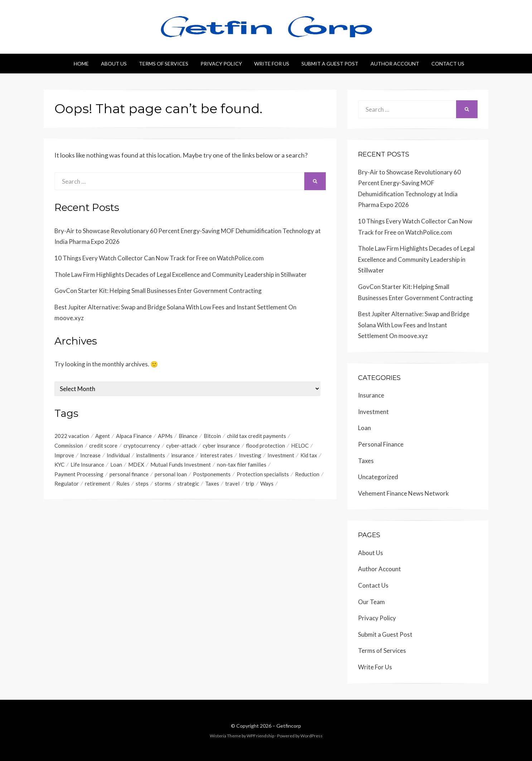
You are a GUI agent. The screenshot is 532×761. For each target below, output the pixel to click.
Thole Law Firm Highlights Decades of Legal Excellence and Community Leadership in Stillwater (181, 274)
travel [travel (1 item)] (232, 484)
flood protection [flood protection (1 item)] (265, 445)
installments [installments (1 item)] (151, 455)
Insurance (371, 395)
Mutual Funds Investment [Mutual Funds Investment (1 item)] (181, 465)
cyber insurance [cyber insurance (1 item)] (221, 445)
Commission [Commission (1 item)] (69, 445)
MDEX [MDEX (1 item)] (136, 465)
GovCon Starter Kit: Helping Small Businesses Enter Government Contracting (158, 291)
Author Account (395, 64)
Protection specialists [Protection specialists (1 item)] (263, 475)
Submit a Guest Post (330, 64)
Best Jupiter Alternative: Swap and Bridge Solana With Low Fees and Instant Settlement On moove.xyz (414, 325)
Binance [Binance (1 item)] (188, 436)
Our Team (371, 602)
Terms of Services (164, 64)
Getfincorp (289, 726)
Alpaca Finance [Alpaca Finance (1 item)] (134, 436)
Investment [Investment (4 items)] (281, 455)
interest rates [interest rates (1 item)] (216, 455)
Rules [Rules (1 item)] (123, 484)
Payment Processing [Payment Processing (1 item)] (79, 475)
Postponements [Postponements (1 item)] (212, 475)
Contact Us (448, 64)
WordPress (311, 736)
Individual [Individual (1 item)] (118, 455)
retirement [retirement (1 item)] (98, 484)
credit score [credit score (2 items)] (103, 445)
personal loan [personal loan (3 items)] (171, 475)
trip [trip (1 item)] (250, 484)
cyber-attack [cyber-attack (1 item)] (181, 445)
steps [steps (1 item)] (142, 484)
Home (81, 64)
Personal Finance (381, 444)
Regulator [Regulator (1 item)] (67, 484)
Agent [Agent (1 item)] (103, 436)
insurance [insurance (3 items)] (183, 455)
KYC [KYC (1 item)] (59, 465)
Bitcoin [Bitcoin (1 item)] (212, 436)
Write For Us (272, 64)
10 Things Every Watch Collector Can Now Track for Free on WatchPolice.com (159, 258)
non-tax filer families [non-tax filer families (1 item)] (242, 465)
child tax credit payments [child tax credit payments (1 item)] (257, 436)
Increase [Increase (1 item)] (90, 455)
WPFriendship (260, 736)
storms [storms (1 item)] (163, 484)
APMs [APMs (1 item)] (165, 436)
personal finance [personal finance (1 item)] (129, 475)
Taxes (366, 461)
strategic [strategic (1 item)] (188, 484)
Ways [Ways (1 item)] (267, 484)
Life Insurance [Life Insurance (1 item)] (87, 465)
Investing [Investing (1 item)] (250, 455)
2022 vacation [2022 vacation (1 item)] (72, 436)
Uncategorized (378, 477)
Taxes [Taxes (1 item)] (212, 484)
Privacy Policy (221, 64)
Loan (364, 428)
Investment (373, 412)
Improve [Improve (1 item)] (64, 455)
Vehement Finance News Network (403, 493)
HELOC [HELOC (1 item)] (300, 445)
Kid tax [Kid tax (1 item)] (309, 455)
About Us (114, 64)
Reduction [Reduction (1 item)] (307, 475)
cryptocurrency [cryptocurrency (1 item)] (142, 445)
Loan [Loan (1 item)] (116, 465)
